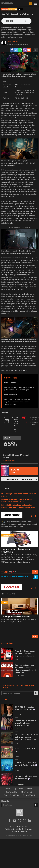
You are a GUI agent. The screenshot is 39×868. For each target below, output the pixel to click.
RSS (12, 827)
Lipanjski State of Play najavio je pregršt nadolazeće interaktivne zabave (26, 723)
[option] (19, 547)
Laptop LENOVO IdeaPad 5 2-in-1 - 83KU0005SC (17, 551)
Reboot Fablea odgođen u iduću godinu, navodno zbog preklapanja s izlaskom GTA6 (26, 737)
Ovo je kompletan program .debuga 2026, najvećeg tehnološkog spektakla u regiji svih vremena (26, 669)
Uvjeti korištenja (21, 827)
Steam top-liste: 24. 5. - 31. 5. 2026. (25, 750)
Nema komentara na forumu (14, 576)
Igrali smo (5, 9)
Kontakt (24, 831)
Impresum (29, 829)
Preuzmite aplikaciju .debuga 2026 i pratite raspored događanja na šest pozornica (25, 653)
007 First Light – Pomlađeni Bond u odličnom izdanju (25, 708)
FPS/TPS (11, 9)
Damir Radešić (12, 42)
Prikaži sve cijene (9, 460)
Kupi (35, 572)
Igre (16, 9)
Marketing (16, 831)
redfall (20, 9)
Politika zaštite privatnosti (14, 829)
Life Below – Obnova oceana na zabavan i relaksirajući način (26, 764)
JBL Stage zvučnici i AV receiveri (16, 617)
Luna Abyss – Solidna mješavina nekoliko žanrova (26, 777)
